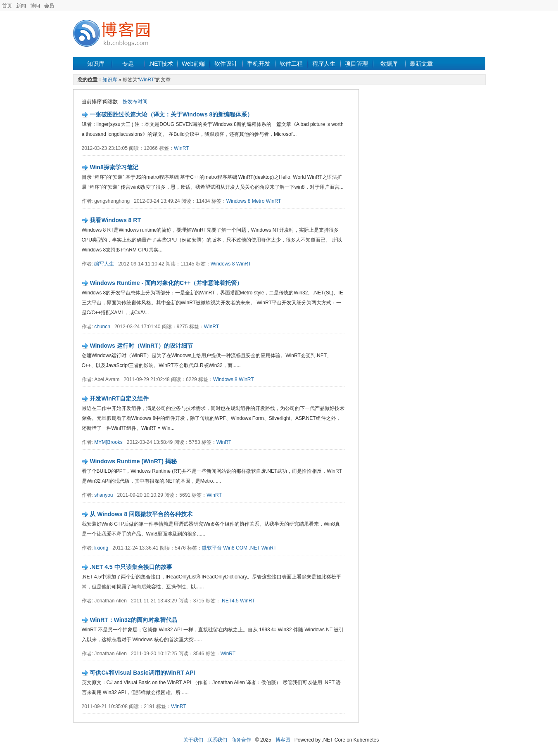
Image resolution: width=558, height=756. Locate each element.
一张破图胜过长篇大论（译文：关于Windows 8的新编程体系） (171, 114)
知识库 (96, 64)
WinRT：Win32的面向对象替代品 (133, 620)
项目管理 (356, 64)
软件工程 (291, 64)
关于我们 (193, 740)
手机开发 (259, 64)
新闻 (21, 6)
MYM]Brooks (108, 442)
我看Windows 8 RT (115, 220)
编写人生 (104, 264)
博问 (35, 6)
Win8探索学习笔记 (114, 167)
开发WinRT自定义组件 (119, 398)
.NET (254, 548)
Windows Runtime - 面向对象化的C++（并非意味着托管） (166, 283)
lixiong (101, 548)
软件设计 (226, 64)
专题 (128, 64)
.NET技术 (161, 64)
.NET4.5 (230, 601)
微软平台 (212, 548)
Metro (258, 201)
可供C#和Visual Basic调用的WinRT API (142, 673)
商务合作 (241, 740)
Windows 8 (239, 201)
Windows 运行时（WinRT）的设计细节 (141, 346)
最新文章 (421, 64)
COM (242, 548)
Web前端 (194, 64)
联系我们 (217, 740)
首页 (7, 6)
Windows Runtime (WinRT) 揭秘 (133, 461)
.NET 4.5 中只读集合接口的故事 (131, 567)
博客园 (283, 740)
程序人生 (324, 64)
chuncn (102, 327)
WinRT (147, 80)
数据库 (389, 64)
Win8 (229, 548)
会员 (49, 6)
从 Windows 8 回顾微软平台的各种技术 (141, 514)
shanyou (103, 495)
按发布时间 (135, 102)
